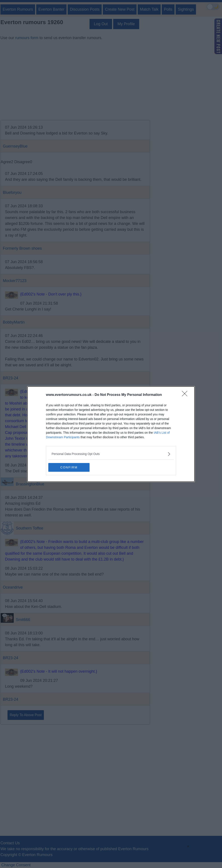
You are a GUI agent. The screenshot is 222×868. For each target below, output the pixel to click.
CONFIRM (69, 467)
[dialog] (111, 434)
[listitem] (111, 454)
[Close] (186, 395)
